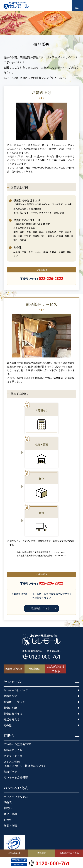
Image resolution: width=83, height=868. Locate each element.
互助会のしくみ (13, 750)
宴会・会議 (10, 814)
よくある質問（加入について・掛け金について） (25, 764)
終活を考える (12, 719)
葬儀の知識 (10, 708)
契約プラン (10, 772)
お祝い (8, 808)
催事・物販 (10, 826)
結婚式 (8, 802)
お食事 (8, 820)
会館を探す (10, 696)
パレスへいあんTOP (16, 796)
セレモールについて (16, 690)
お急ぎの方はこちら (69, 853)
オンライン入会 (13, 756)
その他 (8, 725)
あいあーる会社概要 (16, 777)
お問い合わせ (14, 853)
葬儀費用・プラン (14, 702)
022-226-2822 (51, 279)
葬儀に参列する (13, 714)
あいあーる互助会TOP (17, 744)
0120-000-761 (49, 863)
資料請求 (41, 853)
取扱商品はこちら (41, 608)
